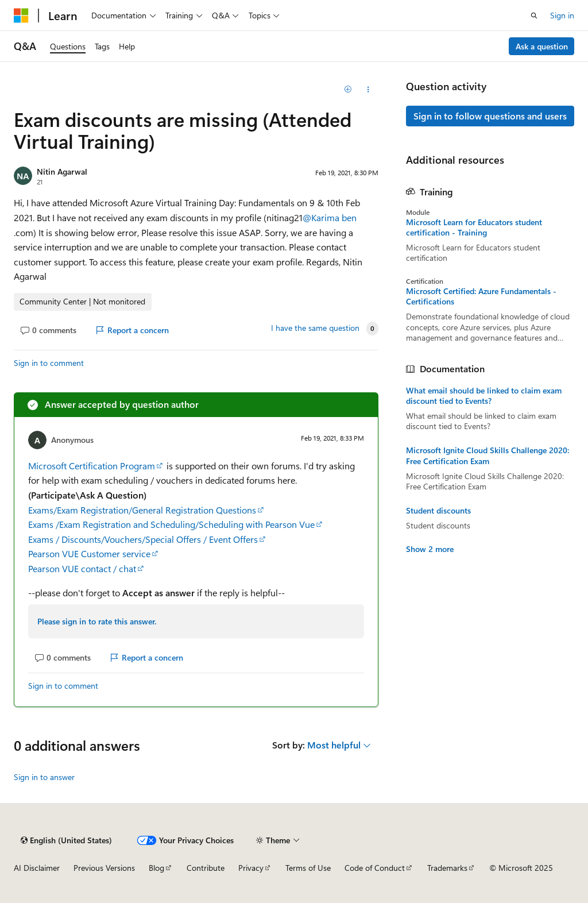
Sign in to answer (44, 777)
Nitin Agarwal (62, 171)
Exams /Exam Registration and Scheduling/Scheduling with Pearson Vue (171, 524)
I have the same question (315, 328)
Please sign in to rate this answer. (97, 621)
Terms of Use (308, 868)
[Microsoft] (21, 16)
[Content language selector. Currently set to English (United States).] (66, 840)
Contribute (206, 868)
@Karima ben (330, 217)
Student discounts (438, 511)
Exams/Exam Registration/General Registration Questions (142, 510)
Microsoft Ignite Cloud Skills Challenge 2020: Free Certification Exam (488, 456)
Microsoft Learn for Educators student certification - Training (474, 227)
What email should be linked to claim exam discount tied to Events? (484, 396)
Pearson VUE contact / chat (82, 568)
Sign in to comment (49, 363)
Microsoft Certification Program (92, 466)
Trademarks (447, 868)
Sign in (562, 15)
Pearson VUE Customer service (89, 553)
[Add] (348, 90)
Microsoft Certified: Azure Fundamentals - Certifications (481, 296)
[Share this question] (368, 90)
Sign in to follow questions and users (490, 116)
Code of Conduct (375, 868)
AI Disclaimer (37, 868)
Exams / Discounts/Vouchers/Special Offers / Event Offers (143, 539)
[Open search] (534, 16)
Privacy (251, 868)
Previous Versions (104, 868)
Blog (156, 868)
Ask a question (542, 46)
